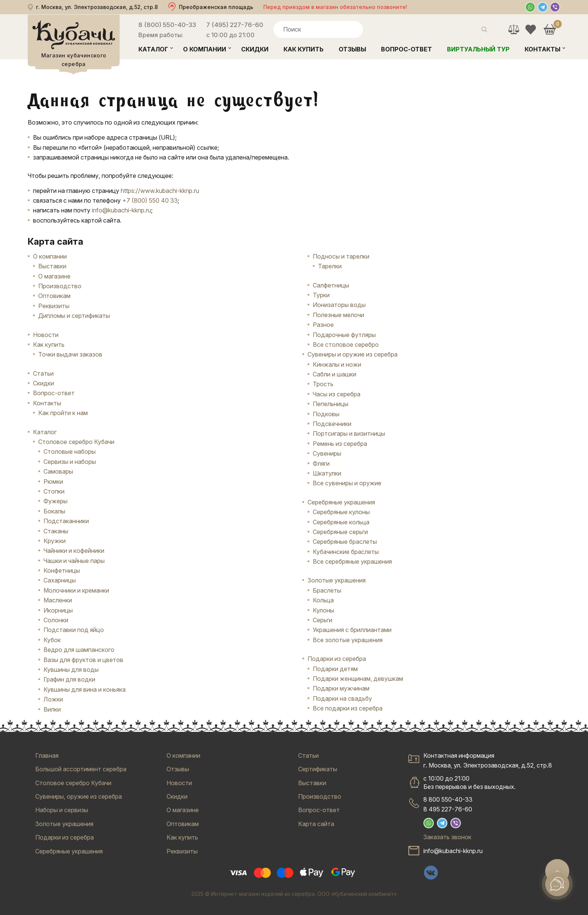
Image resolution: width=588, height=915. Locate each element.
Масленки (58, 600)
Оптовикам (54, 296)
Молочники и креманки (76, 590)
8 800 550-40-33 (448, 799)
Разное (323, 325)
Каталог (153, 49)
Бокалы (54, 511)
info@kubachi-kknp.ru (121, 210)
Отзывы (352, 49)
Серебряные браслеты (345, 542)
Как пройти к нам (63, 413)
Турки (321, 295)
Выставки (52, 266)
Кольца (323, 600)
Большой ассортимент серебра (81, 769)
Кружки (55, 541)
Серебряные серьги (340, 532)
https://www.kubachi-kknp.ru (160, 191)
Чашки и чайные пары (74, 561)
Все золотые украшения (348, 640)
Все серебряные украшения (352, 561)
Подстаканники (66, 521)
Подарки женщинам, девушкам (358, 679)
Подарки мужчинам (341, 688)
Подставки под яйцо (74, 630)
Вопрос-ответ (406, 49)
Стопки (54, 491)
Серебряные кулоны (341, 512)
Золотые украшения (337, 580)
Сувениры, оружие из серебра (79, 796)
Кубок (52, 640)
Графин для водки (69, 679)
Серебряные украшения (341, 502)
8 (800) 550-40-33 (167, 25)
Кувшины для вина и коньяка (85, 689)
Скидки (255, 49)
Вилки (52, 709)
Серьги (322, 620)
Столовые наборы (70, 451)
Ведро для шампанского (79, 650)
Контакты (542, 49)
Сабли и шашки (334, 374)
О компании (205, 49)
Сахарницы (60, 580)
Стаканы (56, 531)
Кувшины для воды (71, 670)
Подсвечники (332, 424)
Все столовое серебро (346, 345)
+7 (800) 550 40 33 (150, 200)
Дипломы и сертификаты (74, 316)
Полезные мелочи (338, 315)
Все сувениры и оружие (347, 483)
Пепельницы (331, 404)
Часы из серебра (337, 394)
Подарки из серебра (337, 659)
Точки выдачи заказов (70, 354)
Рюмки (53, 482)
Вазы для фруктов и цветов (83, 660)
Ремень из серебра (340, 444)
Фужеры (55, 501)
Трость (323, 384)
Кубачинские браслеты (346, 552)
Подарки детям (335, 669)
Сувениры (327, 453)
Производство (60, 286)
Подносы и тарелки (341, 256)
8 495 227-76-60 (448, 809)
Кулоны (323, 610)
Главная (47, 755)
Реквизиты (54, 306)
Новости (46, 335)
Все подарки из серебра (348, 708)
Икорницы (58, 610)
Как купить (304, 49)
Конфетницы (62, 570)
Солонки (56, 620)
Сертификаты (318, 769)
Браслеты (327, 590)
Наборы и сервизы (62, 810)
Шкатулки (327, 473)
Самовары (58, 471)
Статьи (43, 373)
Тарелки (330, 266)
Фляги (321, 464)
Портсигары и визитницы (349, 433)
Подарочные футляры (344, 335)
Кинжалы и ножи (337, 364)
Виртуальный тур (478, 49)
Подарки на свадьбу (342, 698)
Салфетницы (331, 285)
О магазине (54, 276)
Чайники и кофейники (74, 551)
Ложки (53, 699)
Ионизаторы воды (339, 305)
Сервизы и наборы (70, 462)
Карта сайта (316, 824)
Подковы (326, 414)
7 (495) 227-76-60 (235, 25)
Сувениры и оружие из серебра (352, 354)
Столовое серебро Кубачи (76, 442)
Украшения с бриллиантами (352, 630)
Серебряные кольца (341, 522)
